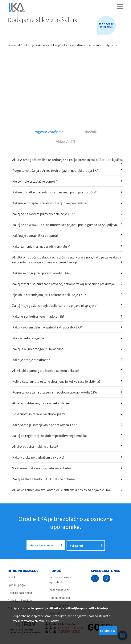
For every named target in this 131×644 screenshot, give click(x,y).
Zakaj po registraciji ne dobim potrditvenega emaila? (50, 436)
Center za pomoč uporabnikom (61, 579)
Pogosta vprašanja (48, 132)
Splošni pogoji (17, 584)
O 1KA (12, 577)
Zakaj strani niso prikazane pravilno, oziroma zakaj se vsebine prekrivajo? (64, 284)
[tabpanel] (65, 325)
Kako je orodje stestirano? (31, 360)
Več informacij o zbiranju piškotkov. (36, 621)
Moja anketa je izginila (28, 338)
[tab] (48, 132)
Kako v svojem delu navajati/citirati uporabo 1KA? (47, 327)
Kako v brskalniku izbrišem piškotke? (38, 457)
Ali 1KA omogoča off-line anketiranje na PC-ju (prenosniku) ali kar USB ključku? (68, 160)
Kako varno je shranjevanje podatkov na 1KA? (44, 425)
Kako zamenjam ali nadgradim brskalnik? (41, 246)
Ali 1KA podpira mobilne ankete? (35, 446)
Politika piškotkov (20, 600)
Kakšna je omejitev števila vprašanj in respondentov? (50, 203)
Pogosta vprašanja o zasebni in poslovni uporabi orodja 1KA (55, 392)
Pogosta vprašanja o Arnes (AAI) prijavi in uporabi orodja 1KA (55, 171)
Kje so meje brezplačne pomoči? (35, 181)
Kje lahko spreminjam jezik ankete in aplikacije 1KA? (49, 295)
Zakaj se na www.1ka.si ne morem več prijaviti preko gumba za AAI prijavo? (65, 225)
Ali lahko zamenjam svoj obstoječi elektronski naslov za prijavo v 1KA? (62, 490)
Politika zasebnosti (20, 592)
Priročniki (90, 132)
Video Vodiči (65, 141)
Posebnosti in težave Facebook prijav (39, 414)
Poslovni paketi (60, 597)
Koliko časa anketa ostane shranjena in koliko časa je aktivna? (56, 381)
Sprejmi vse (108, 630)
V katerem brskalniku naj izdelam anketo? (42, 468)
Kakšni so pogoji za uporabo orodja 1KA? (41, 273)
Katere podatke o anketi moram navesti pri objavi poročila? (54, 192)
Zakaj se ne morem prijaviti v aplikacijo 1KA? (44, 214)
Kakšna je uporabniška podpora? (35, 236)
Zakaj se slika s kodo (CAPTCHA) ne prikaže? (44, 479)
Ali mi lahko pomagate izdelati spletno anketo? (46, 371)
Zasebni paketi (59, 589)
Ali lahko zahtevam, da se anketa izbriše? (41, 403)
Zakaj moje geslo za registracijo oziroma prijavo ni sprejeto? (55, 306)
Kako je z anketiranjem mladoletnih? (38, 316)
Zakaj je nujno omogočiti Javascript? (38, 349)
